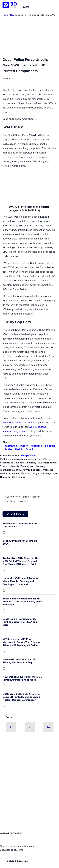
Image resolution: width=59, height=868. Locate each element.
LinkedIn (33, 422)
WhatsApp (10, 446)
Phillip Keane (28, 455)
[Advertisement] (29, 797)
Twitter (18, 422)
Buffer (7, 449)
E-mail (28, 449)
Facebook (8, 422)
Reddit (18, 449)
